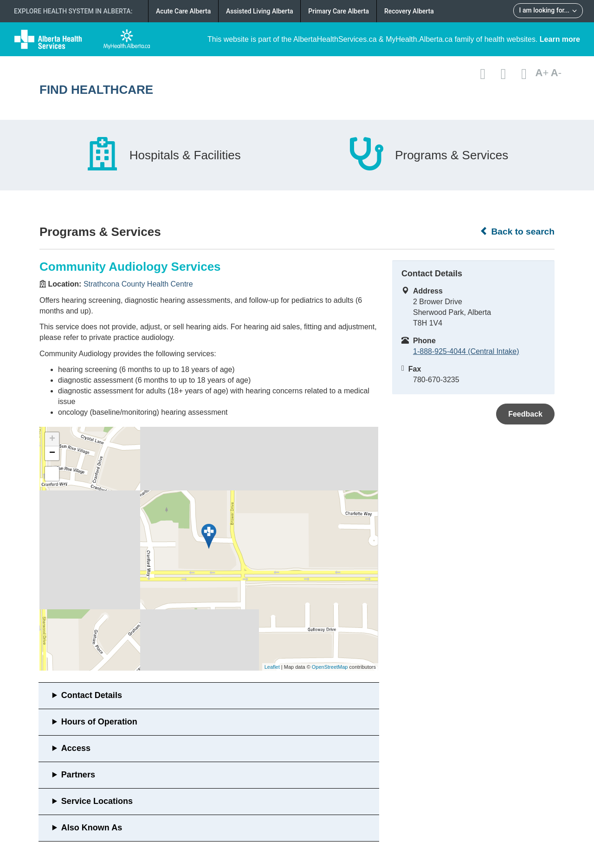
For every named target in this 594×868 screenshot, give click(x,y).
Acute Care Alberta (183, 11)
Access (76, 748)
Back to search (517, 231)
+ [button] (52, 439)
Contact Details (92, 695)
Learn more (560, 39)
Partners (78, 775)
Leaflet (272, 667)
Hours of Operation (99, 722)
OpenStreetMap (330, 667)
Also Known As (92, 828)
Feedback (525, 414)
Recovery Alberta (409, 11)
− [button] (52, 453)
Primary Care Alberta (339, 11)
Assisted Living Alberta (260, 11)
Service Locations (97, 801)
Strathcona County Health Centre (138, 284)
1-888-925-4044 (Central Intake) (466, 351)
